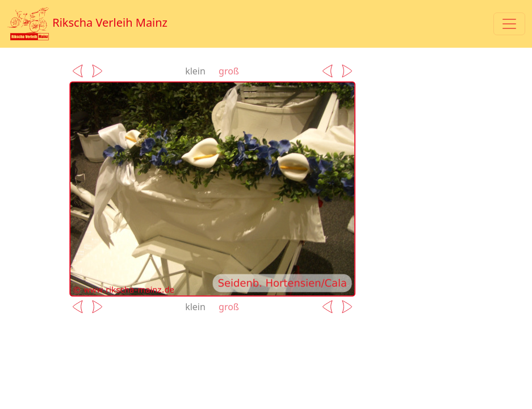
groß (229, 71)
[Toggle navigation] (509, 24)
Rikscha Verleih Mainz (87, 24)
